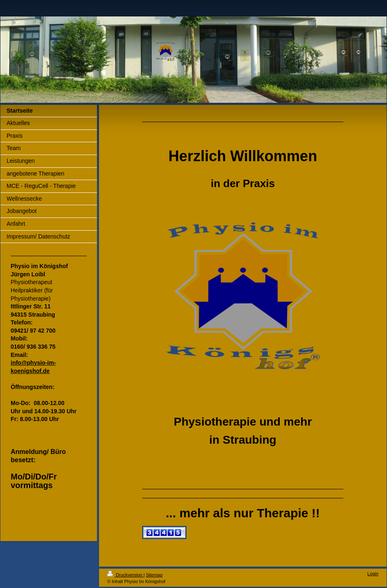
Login (373, 574)
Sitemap (154, 575)
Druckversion (125, 575)
